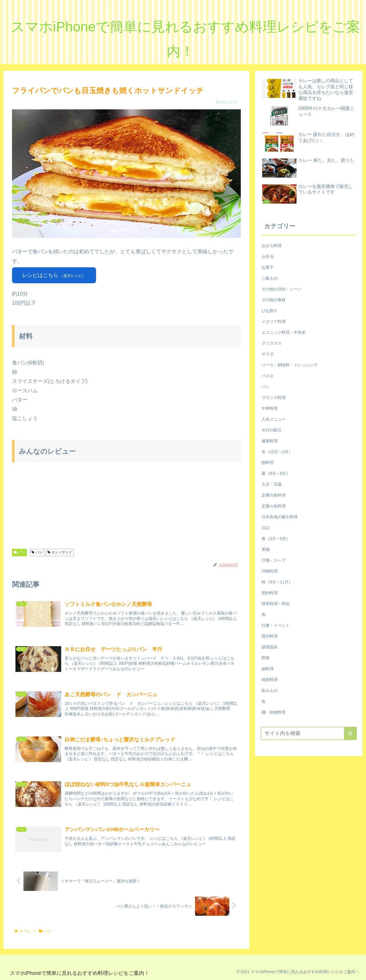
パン (19, 552)
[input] (309, 733)
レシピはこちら (54, 275)
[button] (350, 733)
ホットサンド (60, 552)
